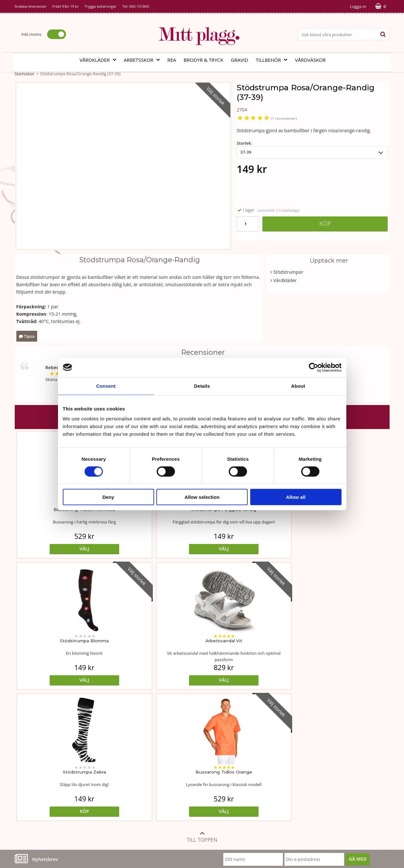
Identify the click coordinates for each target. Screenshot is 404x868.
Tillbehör (273, 60)
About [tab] (298, 386)
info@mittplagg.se (45, 821)
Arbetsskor (144, 60)
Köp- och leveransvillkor (292, 753)
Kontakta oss (29, 792)
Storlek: (244, 143)
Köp (325, 223)
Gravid (239, 60)
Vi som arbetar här (35, 782)
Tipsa (27, 336)
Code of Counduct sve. (291, 801)
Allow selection (202, 497)
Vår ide (22, 753)
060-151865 (139, 6)
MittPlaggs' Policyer (161, 772)
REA (172, 60)
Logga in (358, 6)
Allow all (296, 497)
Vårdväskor (310, 60)
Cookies (275, 763)
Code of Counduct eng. (291, 792)
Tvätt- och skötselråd (163, 763)
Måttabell (151, 753)
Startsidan (25, 74)
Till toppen (202, 706)
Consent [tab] (106, 386)
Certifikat (150, 782)
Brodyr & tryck (203, 60)
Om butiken (27, 763)
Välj (61, 549)
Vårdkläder (100, 60)
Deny (108, 497)
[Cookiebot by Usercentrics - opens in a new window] (313, 367)
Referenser (278, 772)
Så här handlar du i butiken (296, 782)
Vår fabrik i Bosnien (36, 772)
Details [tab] (202, 386)
